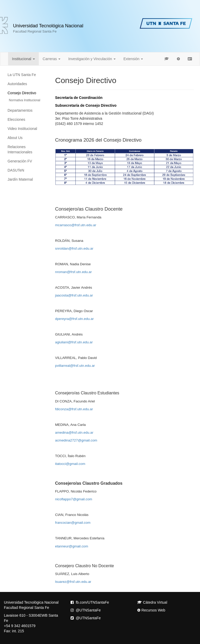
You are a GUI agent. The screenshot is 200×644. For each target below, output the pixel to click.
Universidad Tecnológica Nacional (48, 28)
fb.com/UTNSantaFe (90, 602)
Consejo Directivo (22, 93)
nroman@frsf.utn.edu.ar (74, 272)
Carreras (52, 59)
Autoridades (17, 84)
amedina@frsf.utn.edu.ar (74, 433)
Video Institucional (22, 129)
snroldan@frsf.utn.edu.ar (74, 248)
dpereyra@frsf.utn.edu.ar (74, 319)
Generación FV (20, 161)
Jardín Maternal (20, 179)
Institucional (23, 59)
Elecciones (16, 119)
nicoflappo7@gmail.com (74, 499)
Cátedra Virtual (152, 602)
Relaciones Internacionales (20, 149)
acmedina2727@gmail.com (76, 440)
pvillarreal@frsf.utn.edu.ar (75, 366)
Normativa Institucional (24, 100)
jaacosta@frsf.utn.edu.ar (74, 295)
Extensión (133, 59)
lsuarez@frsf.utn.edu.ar (73, 582)
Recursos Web (151, 610)
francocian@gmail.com (73, 523)
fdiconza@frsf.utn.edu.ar (74, 409)
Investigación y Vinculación (92, 59)
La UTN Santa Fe (22, 75)
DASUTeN (16, 170)
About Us (15, 138)
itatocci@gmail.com (70, 464)
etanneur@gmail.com (72, 546)
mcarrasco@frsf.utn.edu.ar (76, 225)
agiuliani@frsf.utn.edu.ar (74, 342)
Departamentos (20, 110)
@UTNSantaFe (86, 610)
